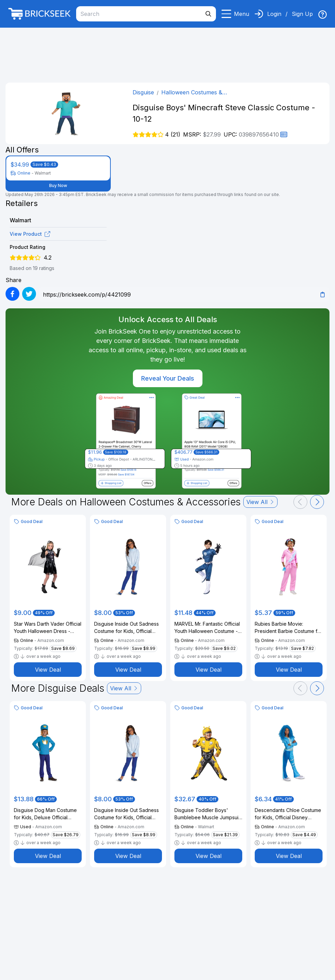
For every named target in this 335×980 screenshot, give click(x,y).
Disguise (143, 92)
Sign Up (302, 14)
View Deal (48, 670)
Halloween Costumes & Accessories (192, 93)
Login (274, 14)
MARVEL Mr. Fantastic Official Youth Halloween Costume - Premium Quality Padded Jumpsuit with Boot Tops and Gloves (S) (207, 628)
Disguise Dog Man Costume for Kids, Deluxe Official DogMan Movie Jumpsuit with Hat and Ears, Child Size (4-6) (48, 814)
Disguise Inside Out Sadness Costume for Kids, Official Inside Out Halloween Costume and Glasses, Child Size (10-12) (126, 628)
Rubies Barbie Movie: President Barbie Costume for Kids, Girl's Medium (288, 628)
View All (260, 502)
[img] (323, 15)
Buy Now (58, 185)
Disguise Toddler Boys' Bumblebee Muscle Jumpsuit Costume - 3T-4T (207, 814)
